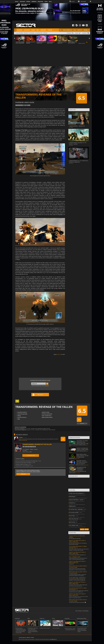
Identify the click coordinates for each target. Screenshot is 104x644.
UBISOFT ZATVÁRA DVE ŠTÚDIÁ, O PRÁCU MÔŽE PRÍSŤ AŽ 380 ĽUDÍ (82, 450)
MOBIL (86, 30)
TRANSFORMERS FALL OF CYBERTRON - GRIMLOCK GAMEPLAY (79, 161)
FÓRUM (50, 30)
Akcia (26, 451)
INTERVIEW (32, 33)
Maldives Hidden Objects (45, 628)
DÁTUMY (45, 33)
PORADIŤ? (84, 33)
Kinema (28, 1)
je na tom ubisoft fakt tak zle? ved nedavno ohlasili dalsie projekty (78, 544)
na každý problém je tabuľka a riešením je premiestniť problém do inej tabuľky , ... (78, 575)
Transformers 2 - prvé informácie (23, 466)
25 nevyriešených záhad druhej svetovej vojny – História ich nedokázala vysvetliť (82, 630)
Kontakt (32, 638)
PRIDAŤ (77, 33)
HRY (38, 30)
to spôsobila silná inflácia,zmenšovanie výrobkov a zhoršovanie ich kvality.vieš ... (77, 580)
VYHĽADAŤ (69, 33)
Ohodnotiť (82, 424)
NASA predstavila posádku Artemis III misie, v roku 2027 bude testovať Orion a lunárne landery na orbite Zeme (21, 630)
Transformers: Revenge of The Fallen (23, 463)
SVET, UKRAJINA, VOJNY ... (75, 557)
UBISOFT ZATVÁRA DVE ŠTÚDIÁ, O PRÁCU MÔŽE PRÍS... (77, 541)
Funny (46, 1)
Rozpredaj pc (72, 496)
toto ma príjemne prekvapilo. (75, 539)
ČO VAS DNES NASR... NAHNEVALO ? (78, 578)
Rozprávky (40, 1)
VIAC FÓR (87, 529)
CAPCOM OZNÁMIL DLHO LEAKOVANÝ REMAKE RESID (20, 43)
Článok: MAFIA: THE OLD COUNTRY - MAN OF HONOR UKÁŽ (72, 44)
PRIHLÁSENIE (83, 1)
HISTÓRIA (21, 33)
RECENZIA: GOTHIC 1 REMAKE (31, 43)
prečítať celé (24, 440)
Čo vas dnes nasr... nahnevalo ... (76, 509)
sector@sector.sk (53, 639)
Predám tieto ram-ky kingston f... (77, 493)
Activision (27, 449)
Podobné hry (72, 503)
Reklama (28, 638)
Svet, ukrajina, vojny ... (74, 525)
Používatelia (79, 417)
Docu (50, 1)
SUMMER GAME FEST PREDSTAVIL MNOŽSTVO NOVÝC (41, 43)
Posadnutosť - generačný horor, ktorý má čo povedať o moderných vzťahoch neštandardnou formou (33, 630)
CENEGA (32, 449)
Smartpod (22, 1)
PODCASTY (26, 33)
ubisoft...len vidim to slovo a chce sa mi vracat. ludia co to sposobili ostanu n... (78, 597)
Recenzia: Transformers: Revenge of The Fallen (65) (26, 461)
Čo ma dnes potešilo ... (74, 512)
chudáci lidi (71, 564)
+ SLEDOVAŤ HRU (31, 455)
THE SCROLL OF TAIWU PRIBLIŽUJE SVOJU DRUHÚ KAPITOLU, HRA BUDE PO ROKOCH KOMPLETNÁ (79, 443)
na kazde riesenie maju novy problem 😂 (77, 602)
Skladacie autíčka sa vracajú (22, 464)
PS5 (75, 30)
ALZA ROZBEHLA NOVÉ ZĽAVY (51, 43)
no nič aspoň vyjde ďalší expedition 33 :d (77, 555)
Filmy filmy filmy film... (74, 519)
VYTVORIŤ (82, 529)
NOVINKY (20, 30)
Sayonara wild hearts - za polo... (76, 500)
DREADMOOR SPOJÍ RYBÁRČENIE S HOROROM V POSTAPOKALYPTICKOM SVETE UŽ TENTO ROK (78, 470)
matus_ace (59, 354)
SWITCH (80, 30)
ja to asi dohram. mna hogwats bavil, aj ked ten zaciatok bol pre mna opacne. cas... (79, 591)
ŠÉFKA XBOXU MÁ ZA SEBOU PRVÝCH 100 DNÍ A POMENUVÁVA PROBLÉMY (79, 456)
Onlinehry (34, 1)
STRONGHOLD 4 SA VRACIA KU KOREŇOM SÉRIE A (62, 43)
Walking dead (72, 506)
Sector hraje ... (72, 516)
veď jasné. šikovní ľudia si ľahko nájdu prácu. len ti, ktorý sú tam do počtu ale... (78, 585)
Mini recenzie (72, 522)
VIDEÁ (33, 30)
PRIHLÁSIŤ (23, 474)
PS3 (26, 105)
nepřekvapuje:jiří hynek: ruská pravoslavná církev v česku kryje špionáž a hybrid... (78, 559)
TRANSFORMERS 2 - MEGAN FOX (77, 126)
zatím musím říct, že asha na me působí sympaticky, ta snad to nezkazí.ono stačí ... (78, 569)
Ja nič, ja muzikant (56, 628)
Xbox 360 (29, 105)
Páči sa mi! (40, 395)
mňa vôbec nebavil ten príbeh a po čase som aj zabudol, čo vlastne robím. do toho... (79, 550)
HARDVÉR (43, 30)
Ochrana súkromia (22, 638)
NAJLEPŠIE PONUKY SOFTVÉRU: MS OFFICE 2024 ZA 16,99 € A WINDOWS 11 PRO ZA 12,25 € (78, 463)
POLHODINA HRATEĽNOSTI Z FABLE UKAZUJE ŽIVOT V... (78, 547)
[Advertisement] (52, 54)
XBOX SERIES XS (67, 30)
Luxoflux (36, 449)
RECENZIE (27, 30)
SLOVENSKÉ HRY (39, 33)
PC (61, 30)
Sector (17, 1)
